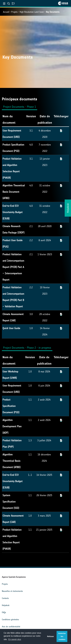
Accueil (6, 12)
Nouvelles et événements (12, 591)
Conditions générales (10, 619)
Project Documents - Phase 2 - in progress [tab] (27, 348)
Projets (14, 12)
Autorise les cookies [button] (62, 636)
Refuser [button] (51, 636)
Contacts (5, 598)
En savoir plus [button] (15, 639)
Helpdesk (6, 605)
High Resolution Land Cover (32, 12)
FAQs (4, 612)
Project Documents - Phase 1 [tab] (20, 107)
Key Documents (53, 12)
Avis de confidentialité (11, 627)
